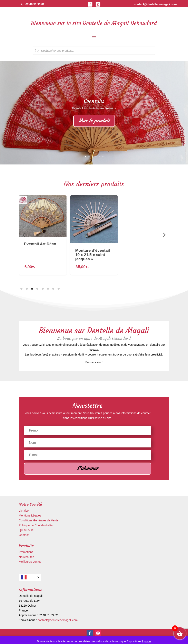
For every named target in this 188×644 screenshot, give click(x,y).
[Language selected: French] (30, 577)
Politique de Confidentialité (36, 525)
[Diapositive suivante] (164, 235)
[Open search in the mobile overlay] (94, 51)
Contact (24, 535)
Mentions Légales (30, 515)
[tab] (21, 289)
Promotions (26, 552)
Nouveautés (26, 557)
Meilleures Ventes (30, 562)
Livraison (24, 511)
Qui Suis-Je (26, 530)
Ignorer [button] (147, 641)
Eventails (94, 101)
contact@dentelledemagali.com (58, 620)
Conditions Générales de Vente (39, 520)
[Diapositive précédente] (24, 235)
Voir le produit (94, 121)
